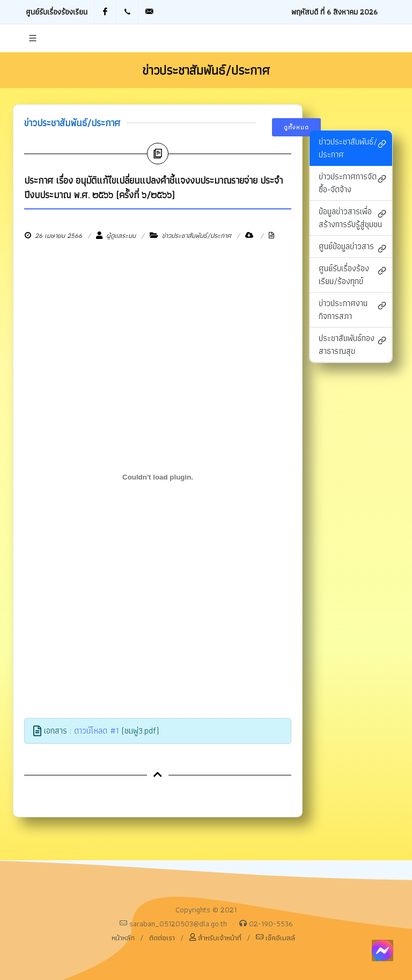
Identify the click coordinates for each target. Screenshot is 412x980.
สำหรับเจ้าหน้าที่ (215, 937)
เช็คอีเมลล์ (275, 937)
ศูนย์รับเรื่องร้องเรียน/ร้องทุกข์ (352, 275)
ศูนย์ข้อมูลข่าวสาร (352, 247)
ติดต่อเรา (162, 938)
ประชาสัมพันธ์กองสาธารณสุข (352, 344)
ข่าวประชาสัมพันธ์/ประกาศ (352, 148)
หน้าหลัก (123, 938)
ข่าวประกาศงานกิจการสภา (352, 310)
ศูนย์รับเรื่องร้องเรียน (57, 12)
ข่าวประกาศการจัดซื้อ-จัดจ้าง (352, 183)
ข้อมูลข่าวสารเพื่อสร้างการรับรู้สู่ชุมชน (352, 218)
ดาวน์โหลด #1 (97, 731)
